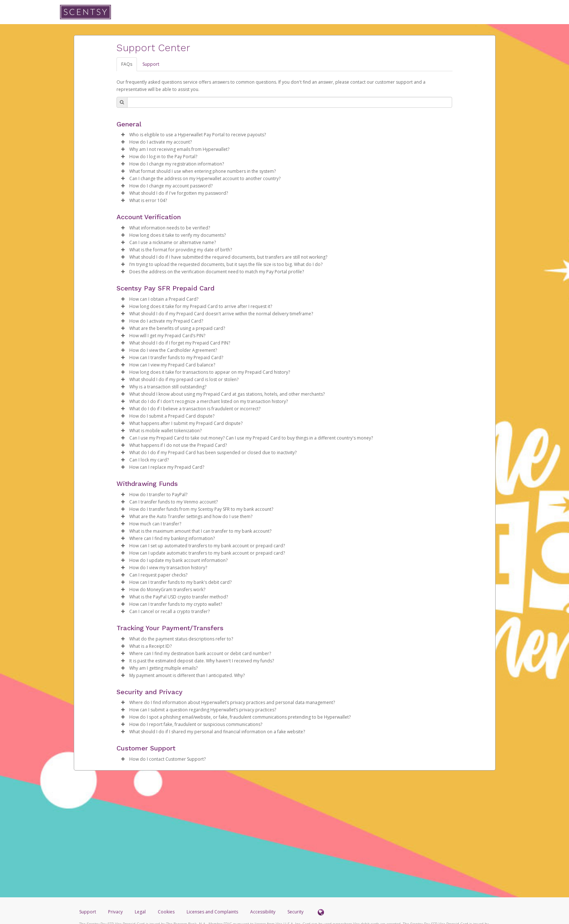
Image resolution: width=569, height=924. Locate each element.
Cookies (166, 912)
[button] (123, 135)
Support (151, 64)
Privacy (115, 912)
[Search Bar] (290, 102)
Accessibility (263, 912)
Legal (140, 912)
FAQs (127, 64)
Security (295, 912)
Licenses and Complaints (213, 912)
